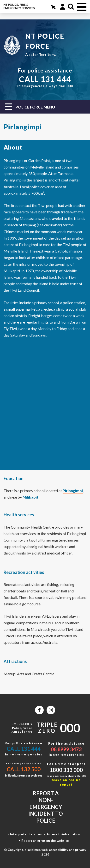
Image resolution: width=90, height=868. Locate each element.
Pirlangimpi (73, 491)
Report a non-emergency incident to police (46, 807)
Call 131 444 (24, 749)
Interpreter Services (26, 834)
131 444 (56, 79)
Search (71, 7)
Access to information (63, 834)
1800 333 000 (66, 770)
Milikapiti (31, 497)
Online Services (54, 7)
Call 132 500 (24, 769)
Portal (63, 7)
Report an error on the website (45, 841)
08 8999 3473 (66, 749)
